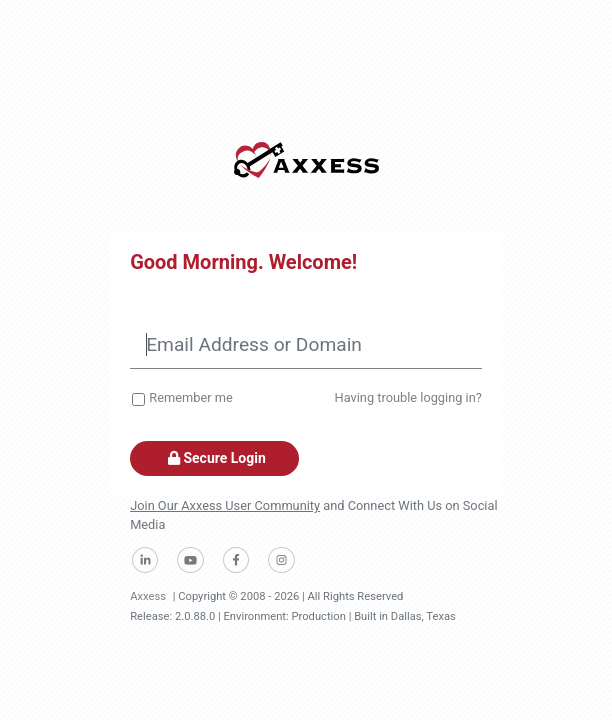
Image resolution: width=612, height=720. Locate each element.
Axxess (148, 596)
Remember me (190, 397)
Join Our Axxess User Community (225, 505)
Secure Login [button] (214, 458)
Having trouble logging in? (408, 397)
